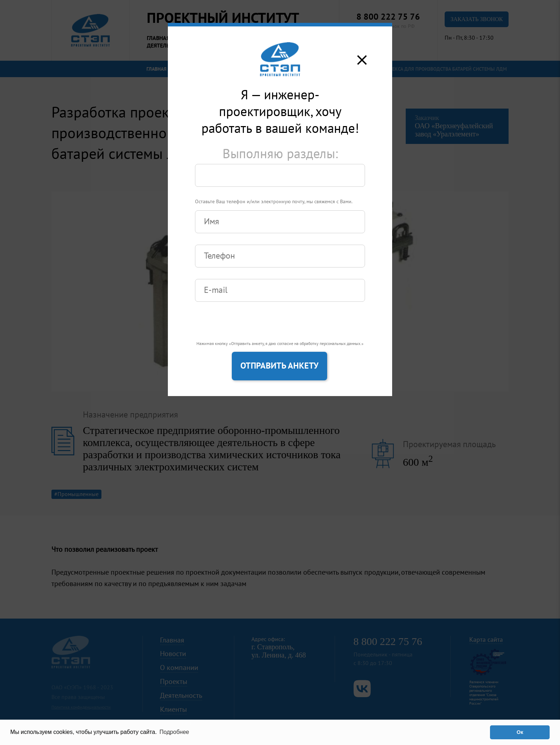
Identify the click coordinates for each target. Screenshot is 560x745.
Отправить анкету (279, 366)
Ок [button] (520, 732)
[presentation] (249, 327)
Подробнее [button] (174, 732)
